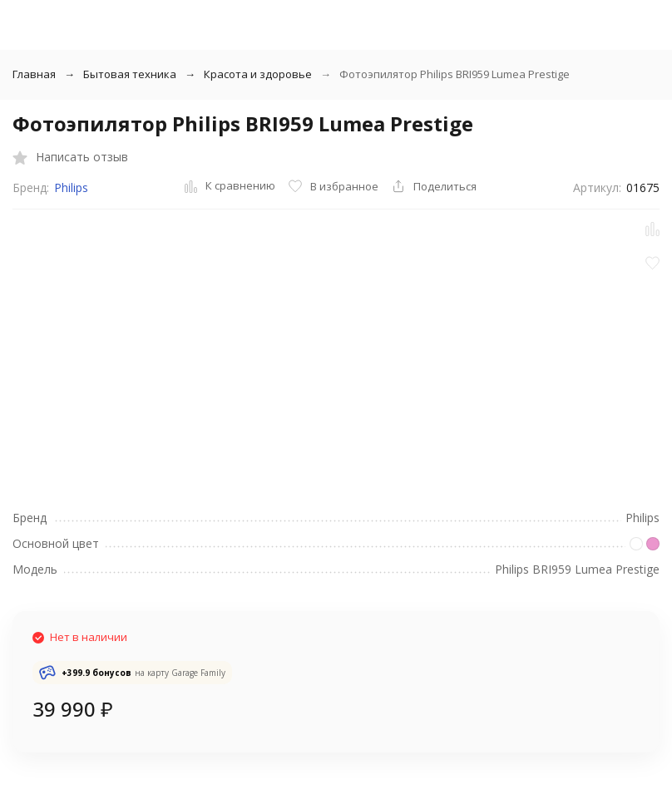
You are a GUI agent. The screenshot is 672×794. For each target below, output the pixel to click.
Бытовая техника (130, 74)
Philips (71, 187)
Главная (34, 74)
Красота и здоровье (258, 74)
